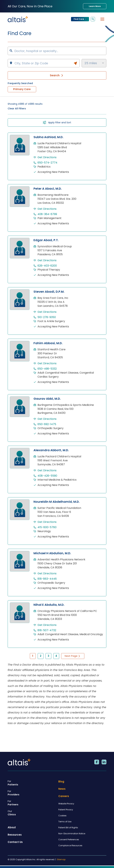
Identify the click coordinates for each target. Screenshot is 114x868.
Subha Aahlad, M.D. (48, 137)
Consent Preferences (69, 839)
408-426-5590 (47, 476)
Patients (32, 783)
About (12, 827)
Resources (15, 835)
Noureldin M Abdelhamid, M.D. (56, 502)
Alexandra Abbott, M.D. (51, 450)
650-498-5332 (47, 369)
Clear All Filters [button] (17, 109)
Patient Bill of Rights (68, 828)
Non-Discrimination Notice (72, 834)
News (62, 789)
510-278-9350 (47, 317)
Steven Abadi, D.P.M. (49, 292)
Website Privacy (66, 804)
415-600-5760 (47, 527)
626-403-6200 (47, 266)
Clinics (32, 813)
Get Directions (47, 157)
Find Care (80, 19)
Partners (32, 803)
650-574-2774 (47, 163)
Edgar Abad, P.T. (46, 240)
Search (57, 75)
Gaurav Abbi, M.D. (47, 399)
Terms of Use (65, 822)
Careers (64, 796)
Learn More (95, 6)
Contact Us (15, 842)
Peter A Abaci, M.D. (48, 189)
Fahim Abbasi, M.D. (48, 343)
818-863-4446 (47, 579)
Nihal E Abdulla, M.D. (49, 605)
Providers (32, 793)
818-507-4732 (47, 630)
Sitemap (61, 860)
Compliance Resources (70, 845)
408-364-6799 (47, 214)
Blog (61, 781)
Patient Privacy (66, 810)
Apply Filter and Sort (57, 122)
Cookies (62, 816)
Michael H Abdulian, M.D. (52, 553)
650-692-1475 (47, 424)
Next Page (73, 656)
